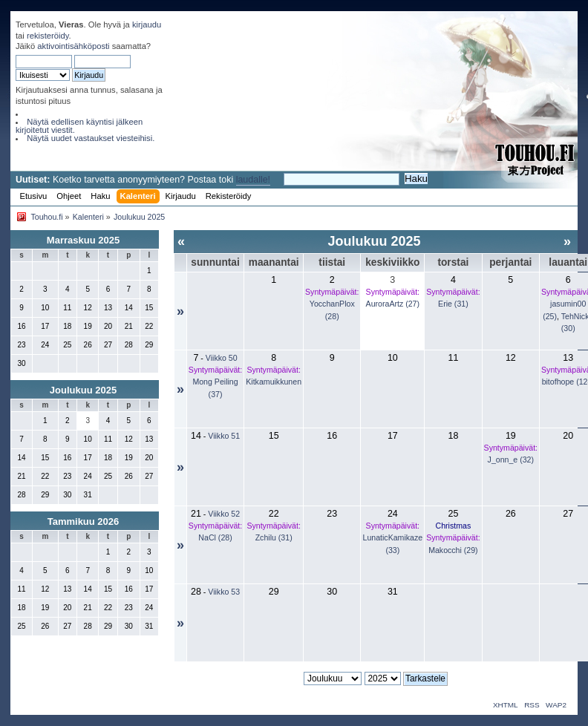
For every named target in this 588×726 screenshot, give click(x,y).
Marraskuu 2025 (83, 240)
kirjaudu (147, 24)
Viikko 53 (224, 592)
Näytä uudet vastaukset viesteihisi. (91, 138)
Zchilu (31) (274, 537)
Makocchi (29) (453, 550)
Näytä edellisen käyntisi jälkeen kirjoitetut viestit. (79, 126)
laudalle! (253, 180)
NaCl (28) (215, 537)
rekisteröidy (48, 36)
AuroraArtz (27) (393, 304)
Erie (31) (453, 304)
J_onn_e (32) (511, 460)
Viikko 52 (224, 514)
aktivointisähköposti (73, 46)
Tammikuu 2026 (84, 521)
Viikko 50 (222, 358)
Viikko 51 (224, 436)
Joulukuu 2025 (83, 390)
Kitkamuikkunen (274, 382)
